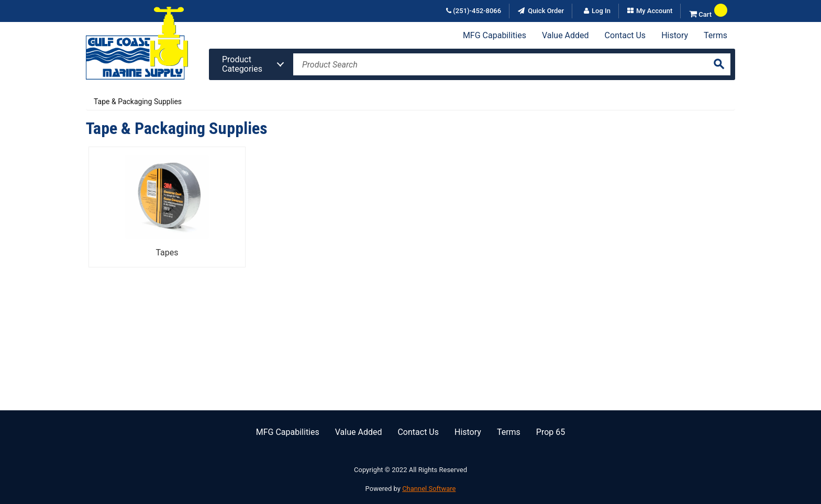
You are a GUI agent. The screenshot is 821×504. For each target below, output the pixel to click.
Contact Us (625, 35)
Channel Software (429, 489)
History (675, 35)
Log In (601, 11)
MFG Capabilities (495, 35)
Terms (715, 35)
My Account (654, 11)
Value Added (565, 35)
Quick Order (545, 11)
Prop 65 (551, 432)
